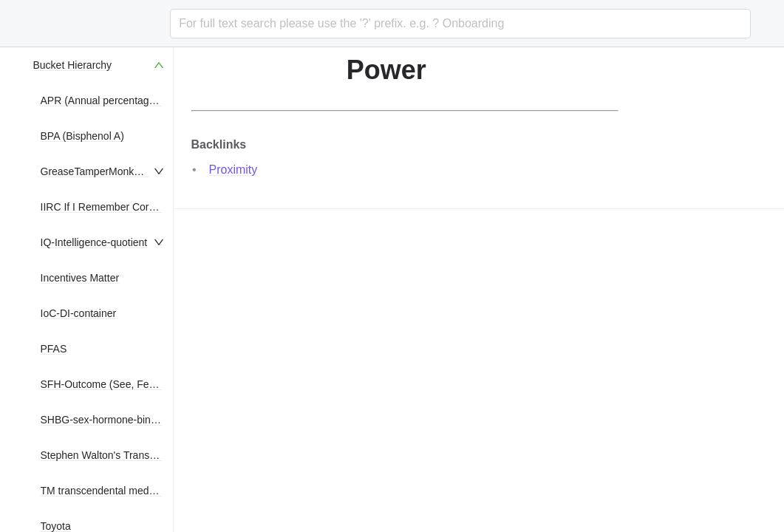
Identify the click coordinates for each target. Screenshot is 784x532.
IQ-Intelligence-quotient (94, 242)
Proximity (234, 170)
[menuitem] (100, 65)
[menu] (100, 290)
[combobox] (460, 24)
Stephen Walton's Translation (108, 455)
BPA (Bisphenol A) (82, 136)
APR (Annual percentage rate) (110, 100)
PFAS (54, 349)
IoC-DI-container (79, 313)
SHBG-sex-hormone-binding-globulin (125, 420)
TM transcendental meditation (109, 491)
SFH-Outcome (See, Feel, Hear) (115, 384)
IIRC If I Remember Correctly (107, 207)
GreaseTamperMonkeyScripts (109, 171)
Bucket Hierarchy (73, 65)
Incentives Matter (80, 278)
